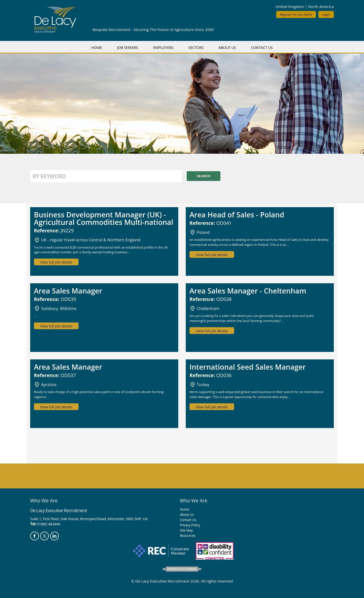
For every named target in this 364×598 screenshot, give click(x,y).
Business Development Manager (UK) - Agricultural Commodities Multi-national (104, 218)
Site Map (186, 530)
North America (321, 6)
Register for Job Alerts (296, 14)
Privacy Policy (190, 525)
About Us (227, 48)
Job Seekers (128, 48)
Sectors (196, 48)
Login (326, 14)
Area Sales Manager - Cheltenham (248, 291)
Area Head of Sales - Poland (237, 215)
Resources (187, 535)
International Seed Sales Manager (248, 367)
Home (97, 48)
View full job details (56, 262)
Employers (163, 48)
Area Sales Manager (68, 291)
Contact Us (262, 48)
